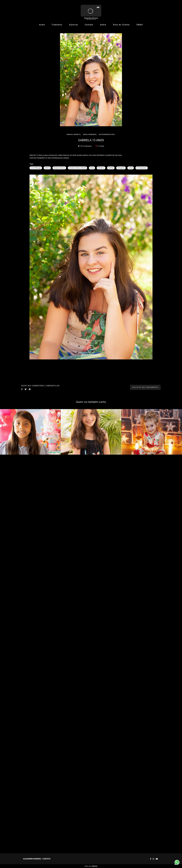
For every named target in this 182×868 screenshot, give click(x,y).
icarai (131, 168)
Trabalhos (57, 25)
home (42, 25)
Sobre (103, 25)
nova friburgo (36, 168)
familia (111, 168)
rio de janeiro (142, 168)
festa (92, 168)
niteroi (47, 168)
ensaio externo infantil (78, 168)
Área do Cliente (121, 25)
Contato (89, 25)
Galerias (74, 25)
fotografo (121, 168)
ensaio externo (59, 168)
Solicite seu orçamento (145, 387)
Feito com (91, 866)
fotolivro (101, 168)
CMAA (140, 25)
